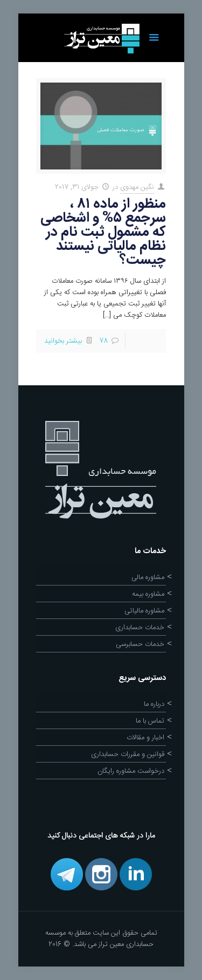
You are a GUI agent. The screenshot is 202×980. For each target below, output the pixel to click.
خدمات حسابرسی (140, 644)
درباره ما (154, 704)
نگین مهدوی (137, 187)
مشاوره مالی (148, 577)
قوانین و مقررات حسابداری (128, 754)
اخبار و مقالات (145, 738)
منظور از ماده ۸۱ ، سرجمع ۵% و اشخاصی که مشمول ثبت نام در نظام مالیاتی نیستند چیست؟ (103, 232)
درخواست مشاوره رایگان (131, 771)
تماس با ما (150, 721)
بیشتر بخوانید (63, 341)
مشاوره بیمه (148, 594)
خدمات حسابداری (140, 628)
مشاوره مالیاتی (144, 611)
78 (103, 341)
